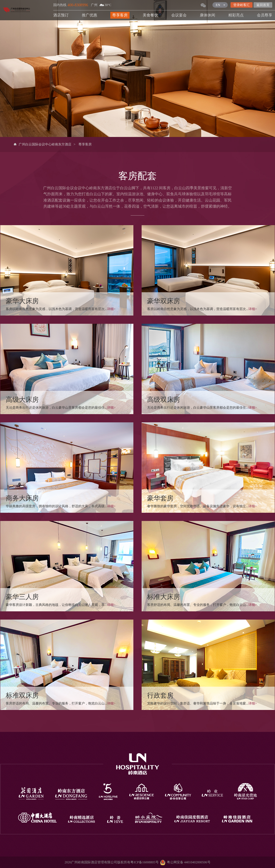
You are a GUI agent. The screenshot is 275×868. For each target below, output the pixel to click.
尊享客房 (120, 15)
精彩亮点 (236, 15)
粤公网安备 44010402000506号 (185, 862)
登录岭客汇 (242, 5)
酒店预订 (61, 15)
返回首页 (263, 5)
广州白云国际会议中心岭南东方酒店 (45, 144)
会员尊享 (265, 15)
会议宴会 (179, 15)
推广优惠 (89, 15)
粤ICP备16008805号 (144, 862)
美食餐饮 (150, 15)
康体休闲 (207, 15)
